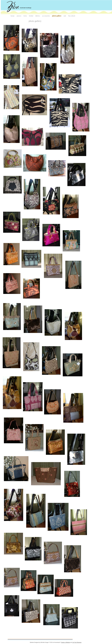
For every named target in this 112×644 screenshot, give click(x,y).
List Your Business (77, 642)
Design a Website (66, 642)
